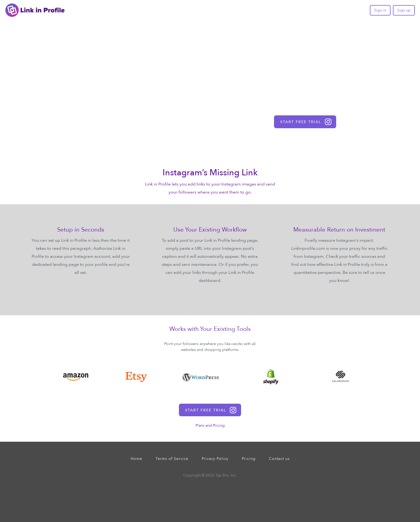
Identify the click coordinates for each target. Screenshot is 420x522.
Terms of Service (172, 459)
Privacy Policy (215, 459)
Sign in (380, 10)
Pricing (249, 459)
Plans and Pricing (210, 425)
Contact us (279, 459)
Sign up (404, 10)
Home (136, 459)
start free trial (306, 122)
